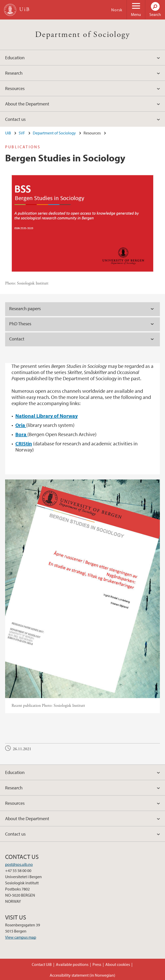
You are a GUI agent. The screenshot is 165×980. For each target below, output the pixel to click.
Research (14, 73)
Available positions (72, 964)
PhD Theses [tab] (20, 324)
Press (97, 964)
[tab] (82, 309)
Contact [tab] (17, 339)
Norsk (117, 10)
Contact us (15, 119)
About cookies (118, 964)
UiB (8, 133)
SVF (22, 133)
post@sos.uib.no (19, 864)
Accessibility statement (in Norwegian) (82, 975)
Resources (15, 88)
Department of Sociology (82, 35)
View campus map (21, 937)
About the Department (27, 104)
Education (15, 58)
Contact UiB (42, 964)
